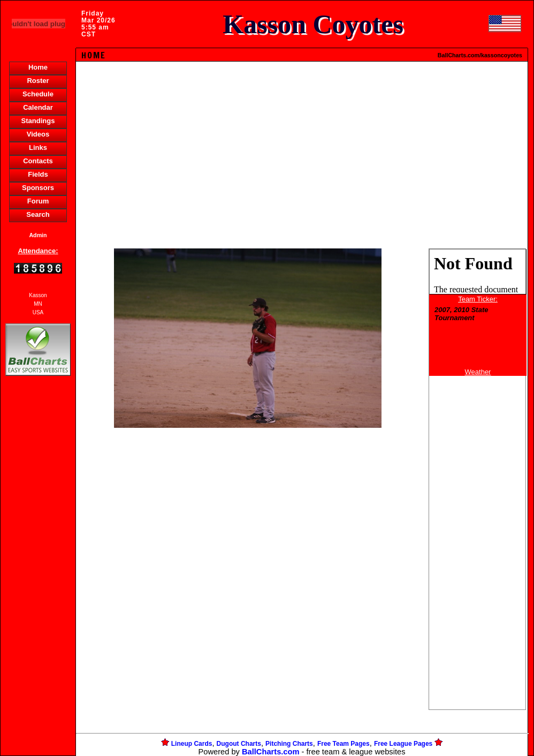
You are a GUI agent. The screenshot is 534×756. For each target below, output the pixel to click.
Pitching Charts (289, 744)
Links (38, 148)
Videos (38, 134)
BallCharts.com (271, 752)
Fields (38, 174)
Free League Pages (403, 744)
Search (38, 214)
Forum (38, 201)
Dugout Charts (239, 744)
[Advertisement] (38, 563)
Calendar (38, 107)
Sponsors (38, 188)
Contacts (38, 161)
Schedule (38, 94)
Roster (38, 81)
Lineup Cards (192, 744)
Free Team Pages (344, 744)
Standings (38, 121)
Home (38, 67)
